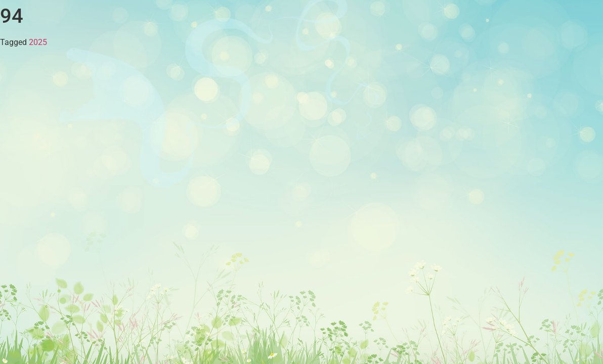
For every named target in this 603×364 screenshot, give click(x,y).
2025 (38, 42)
